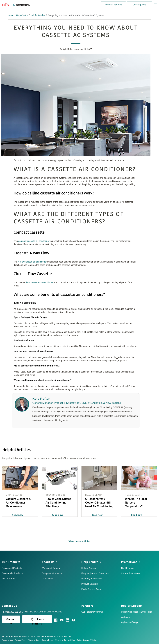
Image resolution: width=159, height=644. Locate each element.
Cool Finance (128, 568)
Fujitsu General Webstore (87, 639)
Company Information (52, 573)
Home (11, 15)
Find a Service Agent (91, 589)
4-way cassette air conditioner (32, 262)
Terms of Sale (35, 639)
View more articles (79, 541)
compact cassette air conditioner (34, 241)
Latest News (48, 578)
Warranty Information (91, 578)
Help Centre (22, 15)
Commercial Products (12, 573)
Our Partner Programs (92, 611)
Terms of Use (9, 639)
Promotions (131, 562)
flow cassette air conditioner (40, 282)
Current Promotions (131, 573)
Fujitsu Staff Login (130, 622)
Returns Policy (48, 639)
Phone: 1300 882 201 (12, 611)
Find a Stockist (113, 5)
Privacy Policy (22, 639)
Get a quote (140, 5)
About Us (50, 562)
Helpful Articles (38, 15)
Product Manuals (90, 583)
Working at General (51, 568)
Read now (17, 515)
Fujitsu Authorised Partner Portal (137, 611)
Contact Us (11, 605)
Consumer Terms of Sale (66, 639)
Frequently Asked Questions (95, 573)
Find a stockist (37, 619)
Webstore (126, 616)
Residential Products (12, 568)
